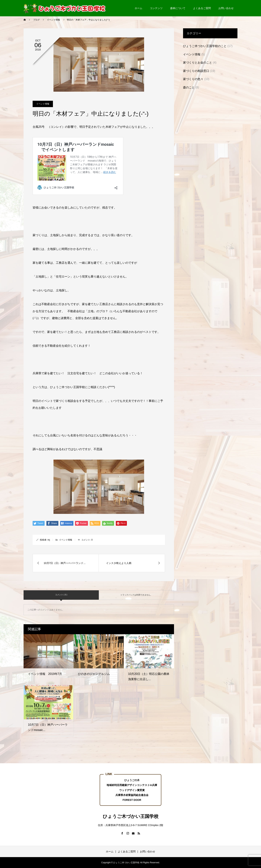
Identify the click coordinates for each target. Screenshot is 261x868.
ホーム (138, 8)
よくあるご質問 (202, 8)
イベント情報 (43, 104)
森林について (178, 8)
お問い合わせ (226, 8)
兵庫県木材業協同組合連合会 (132, 795)
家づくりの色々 (193, 79)
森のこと (189, 87)
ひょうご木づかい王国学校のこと (205, 46)
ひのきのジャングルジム (94, 674)
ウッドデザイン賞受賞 (132, 790)
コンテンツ (156, 8)
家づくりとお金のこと (198, 63)
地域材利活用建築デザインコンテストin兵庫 (132, 785)
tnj (49, 540)
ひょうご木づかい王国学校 (131, 816)
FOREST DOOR (132, 800)
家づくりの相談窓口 (196, 71)
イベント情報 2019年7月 (45, 674)
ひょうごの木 (132, 780)
